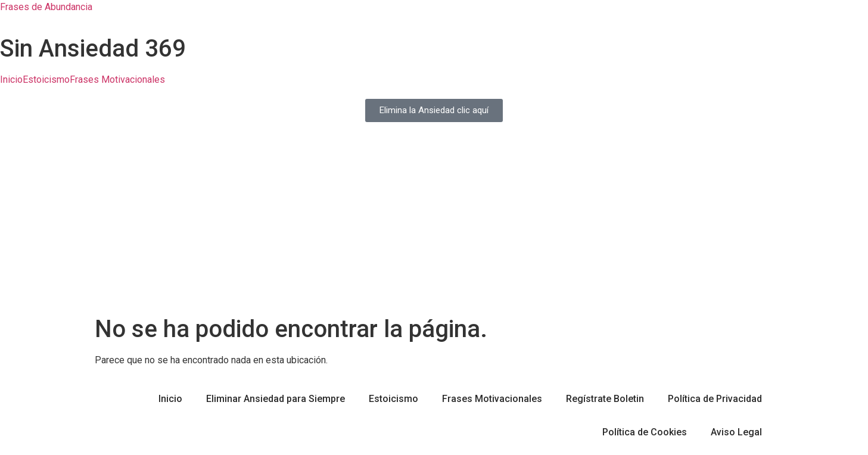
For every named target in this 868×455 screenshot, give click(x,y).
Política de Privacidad (715, 399)
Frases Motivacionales (117, 80)
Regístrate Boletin (605, 399)
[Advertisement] (434, 226)
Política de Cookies (645, 432)
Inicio (11, 80)
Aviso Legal (736, 432)
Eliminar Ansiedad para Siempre (276, 399)
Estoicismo (46, 80)
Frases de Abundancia (46, 7)
